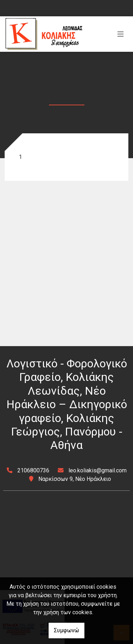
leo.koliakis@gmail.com (98, 470)
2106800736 (33, 470)
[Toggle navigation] (121, 34)
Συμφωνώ (66, 630)
